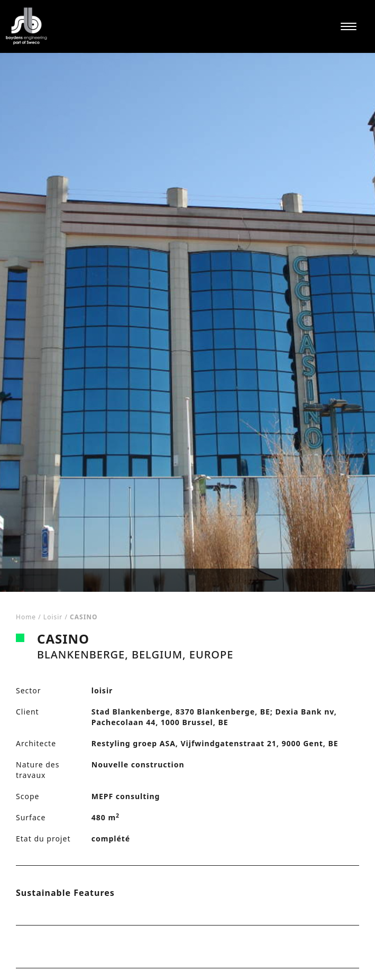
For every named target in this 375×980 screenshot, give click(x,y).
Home (26, 617)
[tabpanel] (187, 322)
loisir (53, 617)
